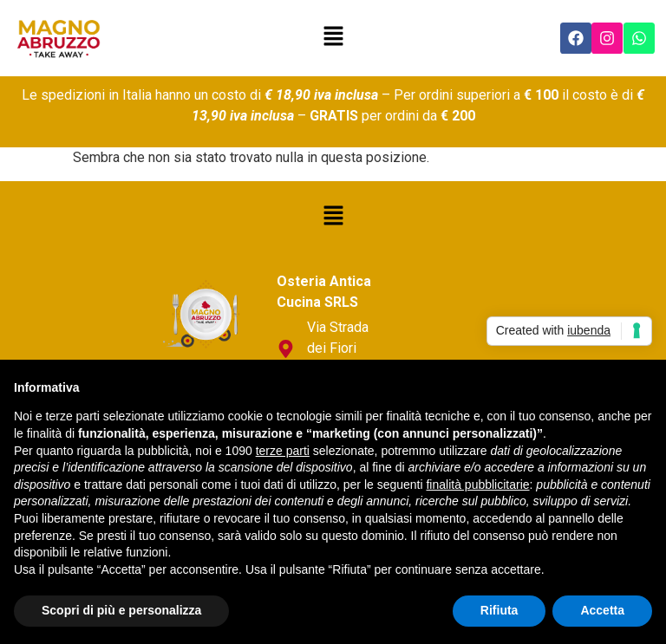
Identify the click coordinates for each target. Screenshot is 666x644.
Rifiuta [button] (499, 610)
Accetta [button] (602, 610)
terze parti (283, 451)
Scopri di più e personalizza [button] (121, 610)
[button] (333, 38)
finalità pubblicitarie (477, 485)
